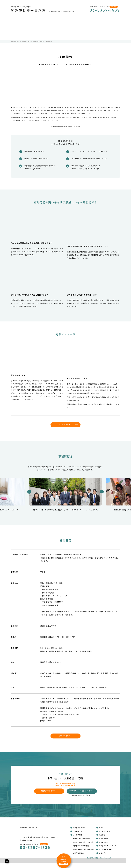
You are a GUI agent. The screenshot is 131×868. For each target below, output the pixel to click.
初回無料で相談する (48, 791)
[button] (29, 492)
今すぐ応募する (65, 424)
